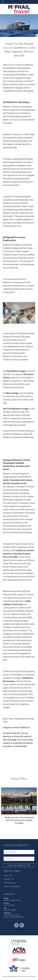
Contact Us (9, 879)
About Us (8, 875)
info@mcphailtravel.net (12, 900)
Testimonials (10, 883)
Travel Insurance (12, 886)
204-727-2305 (9, 905)
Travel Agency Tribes (30, 976)
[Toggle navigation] (3, 2)
